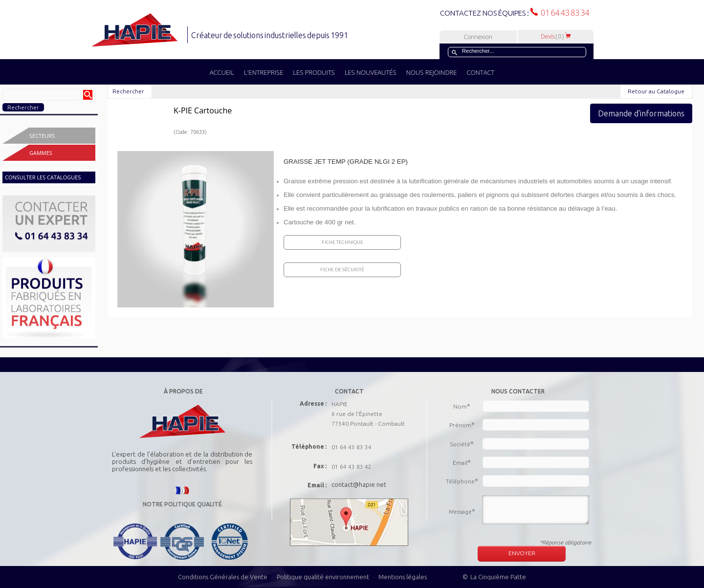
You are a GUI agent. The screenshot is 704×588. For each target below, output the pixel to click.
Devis (556, 36)
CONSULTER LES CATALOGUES (43, 177)
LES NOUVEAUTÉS (371, 72)
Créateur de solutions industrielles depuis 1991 (271, 35)
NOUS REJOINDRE (432, 72)
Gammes (41, 153)
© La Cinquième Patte (494, 577)
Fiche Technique (342, 242)
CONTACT (480, 72)
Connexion (478, 37)
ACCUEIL (222, 72)
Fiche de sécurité (342, 270)
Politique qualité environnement (324, 577)
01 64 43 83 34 (564, 13)
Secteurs (42, 136)
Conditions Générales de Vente (223, 577)
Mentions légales (403, 577)
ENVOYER (522, 553)
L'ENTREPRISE (264, 72)
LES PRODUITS (314, 72)
